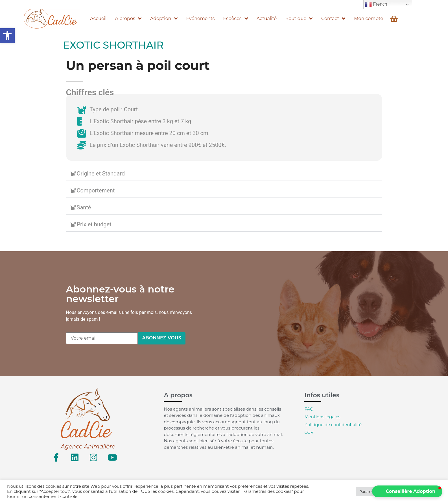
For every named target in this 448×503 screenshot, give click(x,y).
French (376, 5)
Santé (84, 207)
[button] (7, 36)
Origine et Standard (101, 174)
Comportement (96, 190)
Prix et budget (94, 224)
